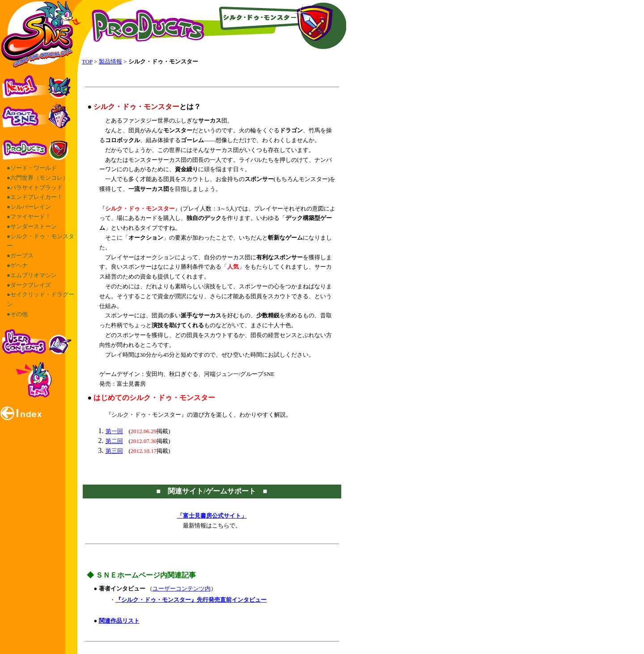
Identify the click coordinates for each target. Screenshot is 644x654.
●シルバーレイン (29, 207)
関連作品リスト (119, 621)
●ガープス (20, 255)
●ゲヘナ (17, 265)
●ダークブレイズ (29, 285)
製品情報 (110, 61)
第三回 (114, 451)
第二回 (114, 441)
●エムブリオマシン (32, 275)
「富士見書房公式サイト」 (212, 516)
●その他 (17, 314)
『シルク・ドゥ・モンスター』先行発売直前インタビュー (191, 600)
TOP (87, 61)
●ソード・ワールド (32, 168)
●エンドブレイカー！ (35, 197)
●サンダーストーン (32, 226)
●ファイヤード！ (29, 217)
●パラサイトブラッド (35, 188)
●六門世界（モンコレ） (38, 178)
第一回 (114, 431)
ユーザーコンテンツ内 (182, 589)
